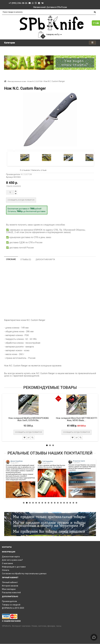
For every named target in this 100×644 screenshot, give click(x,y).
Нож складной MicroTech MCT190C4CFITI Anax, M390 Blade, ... (79, 419)
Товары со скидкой (11, 605)
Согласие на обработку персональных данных (24, 574)
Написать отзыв (39, 170)
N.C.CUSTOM (26, 174)
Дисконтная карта (11, 557)
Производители (10, 601)
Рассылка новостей (11, 593)
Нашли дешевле (14, 186)
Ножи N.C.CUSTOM (35, 81)
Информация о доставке (14, 567)
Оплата (6, 570)
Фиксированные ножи (17, 81)
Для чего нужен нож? (12, 560)
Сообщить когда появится (21, 200)
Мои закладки (9, 589)
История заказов (10, 586)
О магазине (8, 563)
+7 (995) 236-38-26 (18, 3)
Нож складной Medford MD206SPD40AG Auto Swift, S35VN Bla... (31, 419)
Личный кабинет (10, 582)
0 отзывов (24, 170)
